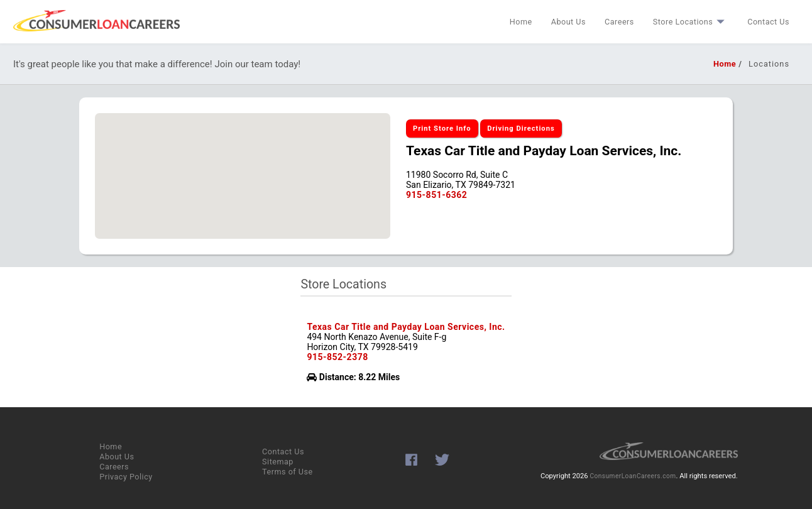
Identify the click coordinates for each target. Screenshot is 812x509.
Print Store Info (442, 129)
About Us (568, 22)
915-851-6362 (436, 195)
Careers (619, 22)
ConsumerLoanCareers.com (633, 476)
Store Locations (691, 22)
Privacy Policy (126, 477)
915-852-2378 (337, 357)
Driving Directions (521, 129)
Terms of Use (288, 472)
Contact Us (768, 22)
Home (521, 22)
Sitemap (278, 462)
